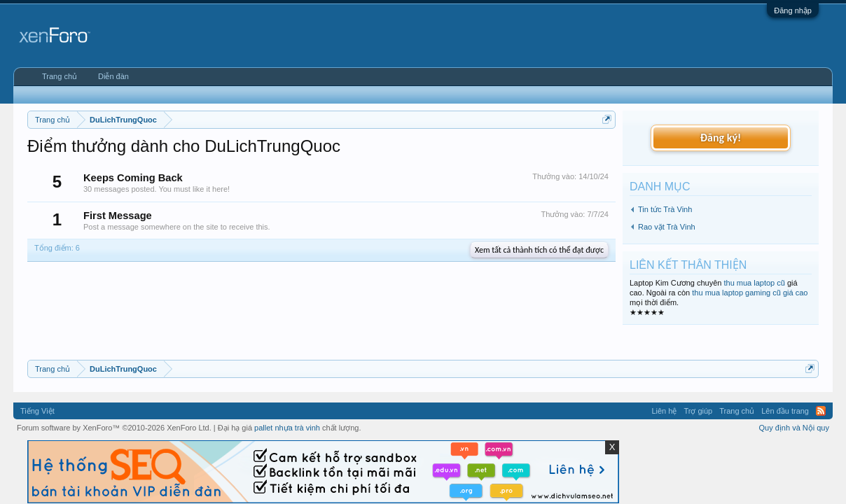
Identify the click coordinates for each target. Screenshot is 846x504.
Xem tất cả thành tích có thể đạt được (539, 250)
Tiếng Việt (37, 411)
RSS (821, 411)
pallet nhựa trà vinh (287, 428)
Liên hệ (664, 411)
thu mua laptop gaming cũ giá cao (750, 293)
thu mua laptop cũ (754, 283)
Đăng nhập (793, 10)
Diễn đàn (113, 76)
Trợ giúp (698, 411)
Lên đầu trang (785, 411)
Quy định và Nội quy (795, 428)
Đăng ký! (721, 138)
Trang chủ (60, 76)
